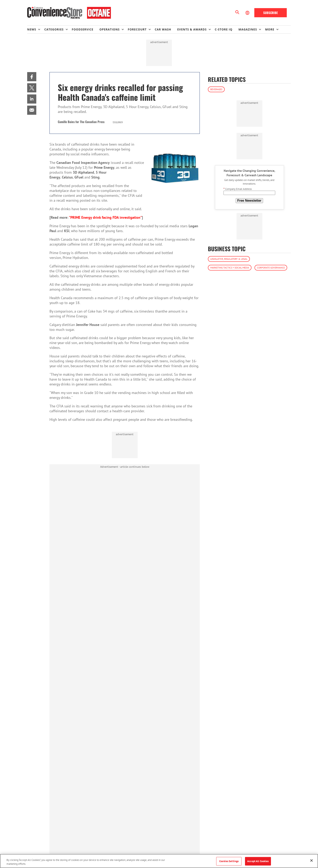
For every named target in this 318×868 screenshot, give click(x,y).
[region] (159, 861)
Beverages (216, 89)
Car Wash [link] (163, 29)
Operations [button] (110, 29)
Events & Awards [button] (192, 29)
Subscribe (271, 13)
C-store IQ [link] (224, 29)
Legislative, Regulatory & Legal (229, 259)
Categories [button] (54, 29)
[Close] (312, 860)
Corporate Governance (271, 268)
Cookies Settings (229, 861)
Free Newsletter (249, 201)
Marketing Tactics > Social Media (230, 268)
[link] (32, 77)
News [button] (32, 29)
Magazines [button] (248, 29)
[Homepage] (69, 13)
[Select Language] (248, 13)
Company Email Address (238, 189)
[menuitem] (36, 29)
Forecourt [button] (137, 29)
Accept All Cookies (258, 861)
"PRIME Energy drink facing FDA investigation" (105, 217)
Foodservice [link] (83, 29)
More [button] (270, 29)
